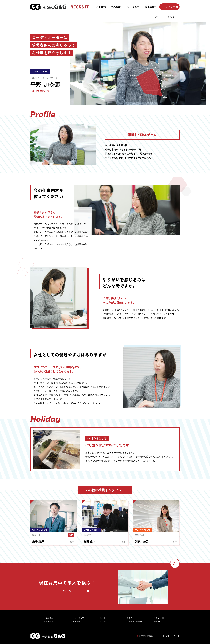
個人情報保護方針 (145, 636)
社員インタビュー (172, 17)
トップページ (155, 17)
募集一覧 (49, 622)
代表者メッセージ (134, 622)
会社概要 (151, 7)
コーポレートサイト (170, 636)
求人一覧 (74, 591)
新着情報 (49, 618)
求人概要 (117, 7)
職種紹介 (77, 622)
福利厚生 (104, 618)
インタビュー (134, 7)
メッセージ (102, 7)
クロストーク (132, 618)
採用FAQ (157, 622)
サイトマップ (78, 618)
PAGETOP (175, 563)
